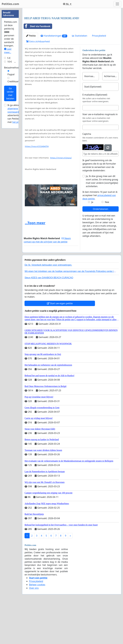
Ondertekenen (101, 248)
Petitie (31, 75)
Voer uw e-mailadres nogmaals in (100, 154)
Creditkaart (13, 166)
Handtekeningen (54, 75)
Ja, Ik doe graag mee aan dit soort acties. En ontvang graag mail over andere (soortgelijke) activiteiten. (102, 221)
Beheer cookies (37, 624)
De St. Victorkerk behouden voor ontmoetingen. (48, 304)
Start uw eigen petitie (60, 343)
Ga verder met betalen (10, 178)
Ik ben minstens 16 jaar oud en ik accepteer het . (100, 235)
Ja (92, 242)
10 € (10, 146)
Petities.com (10, 4)
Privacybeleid (99, 75)
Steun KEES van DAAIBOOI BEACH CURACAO (49, 317)
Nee (107, 242)
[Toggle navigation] (117, 4)
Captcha (87, 173)
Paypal (11, 159)
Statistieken (80, 75)
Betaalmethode (12, 152)
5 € (9, 143)
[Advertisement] (72, 32)
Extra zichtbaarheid (38, 81)
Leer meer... (8, 135)
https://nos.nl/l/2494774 (37, 186)
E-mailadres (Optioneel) (95, 134)
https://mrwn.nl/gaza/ (61, 197)
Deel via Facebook (37, 66)
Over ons (34, 627)
